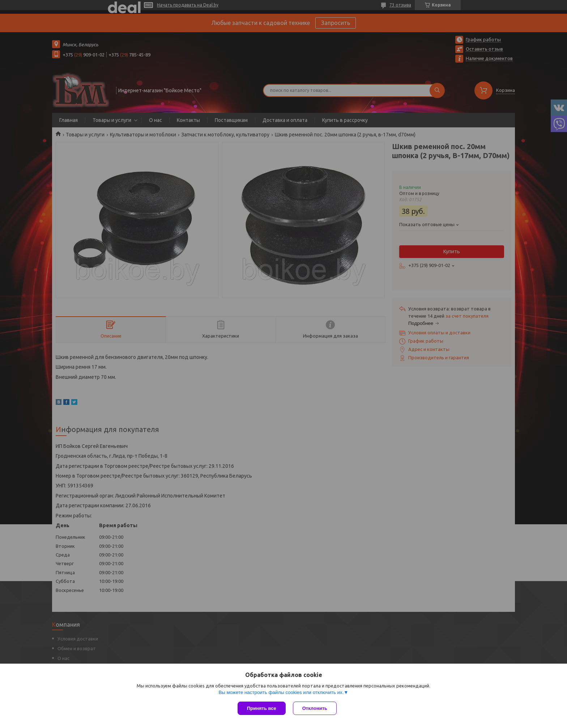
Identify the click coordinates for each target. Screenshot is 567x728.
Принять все (262, 708)
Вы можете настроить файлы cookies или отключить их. (281, 692)
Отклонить (315, 708)
